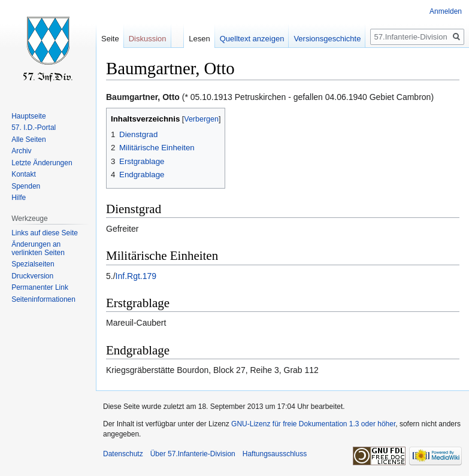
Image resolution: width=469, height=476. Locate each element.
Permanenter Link (40, 287)
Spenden (26, 186)
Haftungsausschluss (275, 454)
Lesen (199, 39)
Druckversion (32, 276)
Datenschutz (123, 454)
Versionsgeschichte (327, 39)
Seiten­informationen (43, 299)
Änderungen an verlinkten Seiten (38, 248)
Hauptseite (28, 116)
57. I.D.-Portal (34, 128)
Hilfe (19, 198)
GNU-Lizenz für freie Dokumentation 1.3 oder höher (313, 424)
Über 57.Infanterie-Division (193, 454)
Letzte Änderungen (42, 163)
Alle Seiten (28, 140)
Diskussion (148, 39)
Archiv (21, 151)
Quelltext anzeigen (252, 39)
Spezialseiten (33, 264)
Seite (110, 39)
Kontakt (24, 174)
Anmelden (446, 11)
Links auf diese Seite (45, 233)
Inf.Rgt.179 (136, 276)
